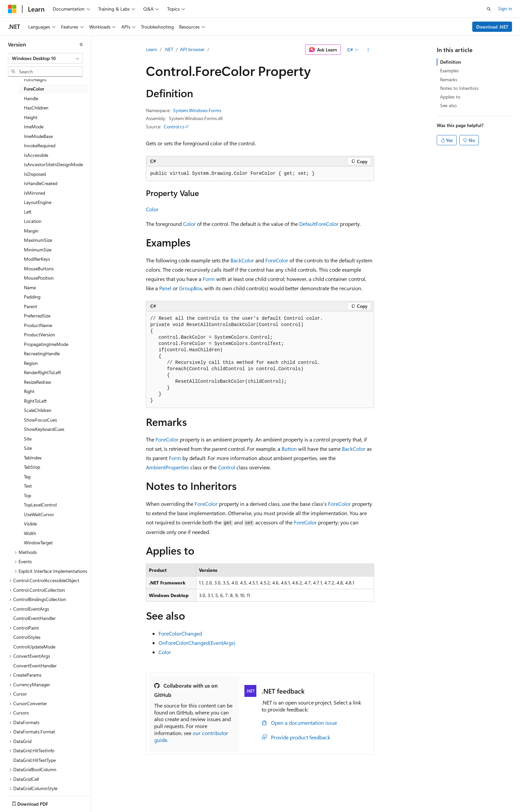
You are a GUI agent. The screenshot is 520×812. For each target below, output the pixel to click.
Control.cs (174, 127)
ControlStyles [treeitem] (27, 637)
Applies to (450, 97)
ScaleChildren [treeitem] (38, 410)
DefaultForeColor (319, 224)
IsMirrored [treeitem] (34, 193)
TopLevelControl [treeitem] (40, 505)
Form (209, 279)
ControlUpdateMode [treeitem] (34, 647)
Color (152, 209)
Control (227, 467)
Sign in (505, 8)
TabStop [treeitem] (32, 467)
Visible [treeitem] (30, 524)
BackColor (242, 260)
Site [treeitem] (28, 439)
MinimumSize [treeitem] (38, 250)
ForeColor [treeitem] (34, 89)
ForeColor (277, 260)
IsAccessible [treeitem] (36, 155)
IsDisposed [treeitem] (35, 174)
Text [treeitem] (28, 486)
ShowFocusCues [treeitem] (40, 420)
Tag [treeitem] (27, 476)
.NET (169, 49)
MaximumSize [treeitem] (38, 240)
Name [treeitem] (30, 287)
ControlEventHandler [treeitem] (34, 618)
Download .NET (492, 27)
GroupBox (191, 288)
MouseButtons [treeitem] (39, 269)
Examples (449, 70)
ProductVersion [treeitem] (39, 335)
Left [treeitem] (28, 212)
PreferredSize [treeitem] (37, 316)
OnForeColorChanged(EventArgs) (197, 643)
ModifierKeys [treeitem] (37, 259)
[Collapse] (81, 44)
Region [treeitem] (31, 363)
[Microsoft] (12, 9)
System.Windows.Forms (197, 110)
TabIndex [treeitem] (33, 458)
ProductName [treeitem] (38, 325)
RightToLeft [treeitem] (35, 401)
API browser (192, 49)
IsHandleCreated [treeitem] (41, 183)
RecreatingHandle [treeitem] (42, 353)
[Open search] (489, 9)
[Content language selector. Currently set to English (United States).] (38, 802)
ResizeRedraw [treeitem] (37, 382)
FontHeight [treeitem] (35, 79)
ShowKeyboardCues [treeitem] (44, 429)
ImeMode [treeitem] (34, 127)
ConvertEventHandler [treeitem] (35, 666)
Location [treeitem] (33, 221)
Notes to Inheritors (459, 88)
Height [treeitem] (31, 117)
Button (289, 449)
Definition (451, 62)
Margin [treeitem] (31, 231)
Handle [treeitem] (31, 98)
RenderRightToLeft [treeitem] (42, 372)
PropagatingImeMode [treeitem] (46, 344)
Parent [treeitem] (31, 306)
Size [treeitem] (28, 448)
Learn (152, 49)
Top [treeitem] (28, 495)
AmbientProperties (167, 467)
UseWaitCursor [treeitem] (39, 514)
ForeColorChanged (180, 633)
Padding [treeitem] (32, 297)
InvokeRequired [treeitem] (40, 145)
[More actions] (368, 50)
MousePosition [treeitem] (39, 278)
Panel (165, 288)
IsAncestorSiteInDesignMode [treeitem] (53, 164)
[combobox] (45, 58)
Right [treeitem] (29, 391)
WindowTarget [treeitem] (38, 542)
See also (448, 105)
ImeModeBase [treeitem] (38, 136)
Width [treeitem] (30, 533)
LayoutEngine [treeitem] (38, 202)
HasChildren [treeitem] (36, 108)
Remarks (449, 79)
